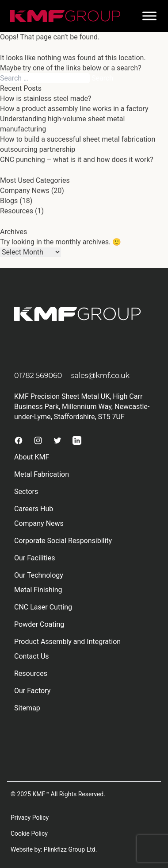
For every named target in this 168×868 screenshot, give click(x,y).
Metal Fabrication (42, 474)
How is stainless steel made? (46, 98)
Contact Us (32, 656)
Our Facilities (34, 558)
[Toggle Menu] (149, 16)
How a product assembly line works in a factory (74, 109)
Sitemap (27, 708)
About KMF (32, 457)
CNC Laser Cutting (43, 607)
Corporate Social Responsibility (63, 541)
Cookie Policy (29, 833)
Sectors (26, 492)
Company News (25, 191)
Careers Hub (34, 509)
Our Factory (32, 691)
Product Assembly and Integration (67, 642)
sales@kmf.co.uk (101, 376)
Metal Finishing (38, 590)
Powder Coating (39, 624)
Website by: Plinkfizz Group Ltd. (54, 849)
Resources (17, 211)
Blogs (9, 201)
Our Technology (39, 575)
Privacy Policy (30, 818)
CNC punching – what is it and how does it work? (77, 160)
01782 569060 (38, 376)
